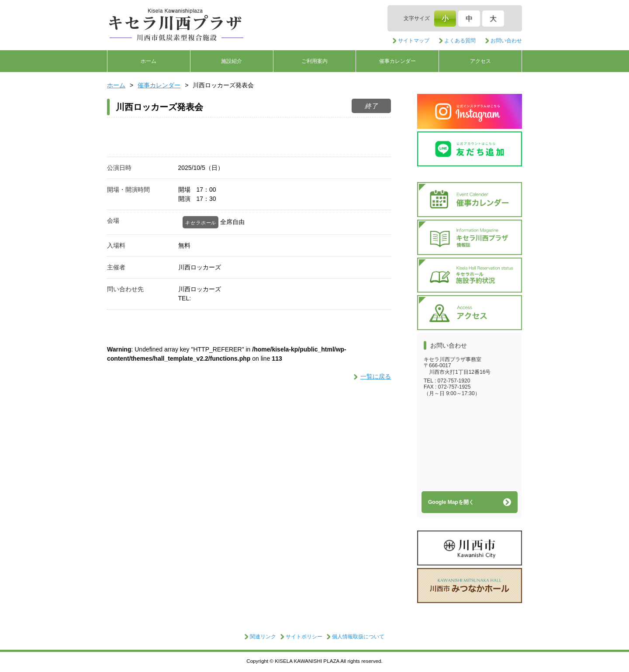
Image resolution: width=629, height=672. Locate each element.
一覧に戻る (376, 376)
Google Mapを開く (451, 502)
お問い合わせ (506, 41)
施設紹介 (232, 61)
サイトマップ (414, 41)
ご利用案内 (314, 61)
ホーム (149, 61)
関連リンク (263, 637)
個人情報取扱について (358, 637)
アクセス (480, 61)
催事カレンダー (397, 61)
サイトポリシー (304, 637)
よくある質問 (460, 41)
